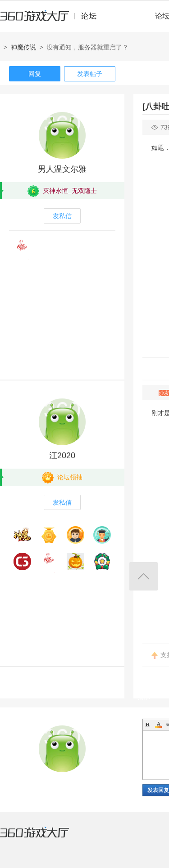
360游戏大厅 (44, 838)
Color (159, 725)
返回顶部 (144, 576)
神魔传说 (23, 47)
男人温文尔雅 (62, 169)
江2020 (62, 456)
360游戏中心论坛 (52, 20)
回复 (35, 74)
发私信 (62, 216)
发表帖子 (90, 74)
